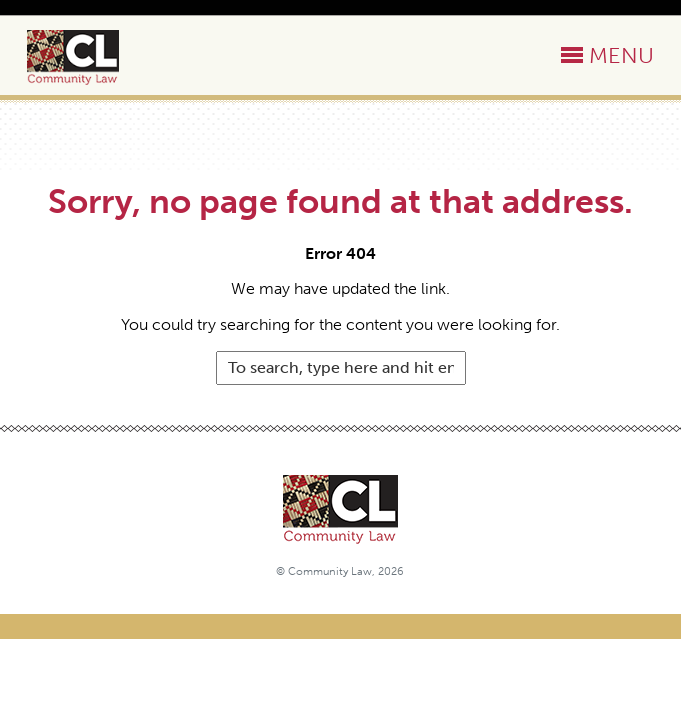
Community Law (96, 57)
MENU (621, 55)
